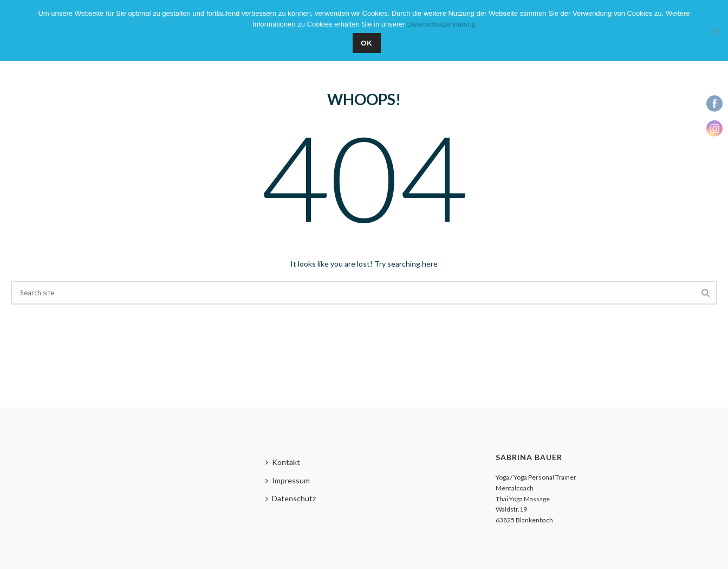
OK (367, 43)
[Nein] (714, 31)
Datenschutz (291, 498)
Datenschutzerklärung (441, 24)
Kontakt (283, 462)
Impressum (288, 480)
